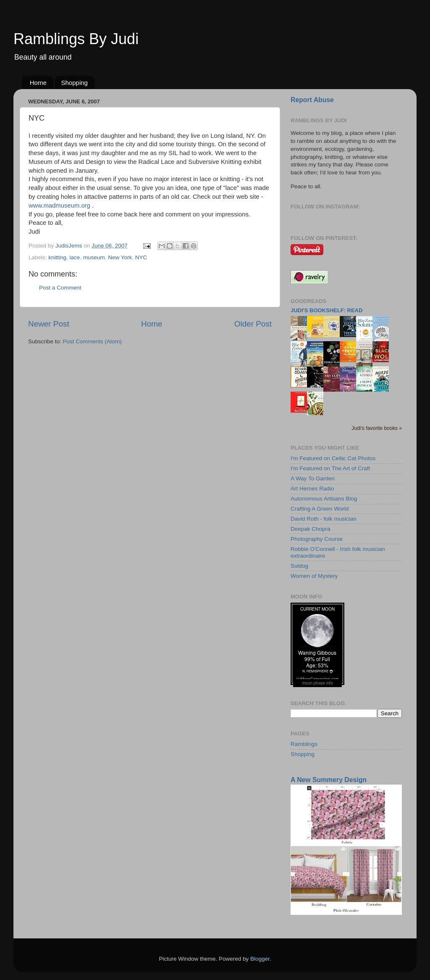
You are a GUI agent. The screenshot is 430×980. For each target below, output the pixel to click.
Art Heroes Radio (312, 489)
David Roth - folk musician (324, 519)
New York (120, 257)
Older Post (253, 324)
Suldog (299, 566)
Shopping (75, 83)
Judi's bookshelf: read (326, 310)
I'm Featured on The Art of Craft (330, 468)
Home (38, 83)
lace (75, 257)
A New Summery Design (329, 780)
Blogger (260, 959)
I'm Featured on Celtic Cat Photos (333, 458)
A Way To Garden (313, 478)
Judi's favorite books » (377, 428)
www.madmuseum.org (59, 205)
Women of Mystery (314, 576)
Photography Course (317, 539)
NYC (141, 257)
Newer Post (49, 324)
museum (94, 257)
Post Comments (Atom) (92, 341)
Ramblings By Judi (76, 39)
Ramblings (304, 744)
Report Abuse (312, 100)
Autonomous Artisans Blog (324, 499)
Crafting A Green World (320, 509)
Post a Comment (60, 288)
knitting (57, 257)
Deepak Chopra (311, 529)
